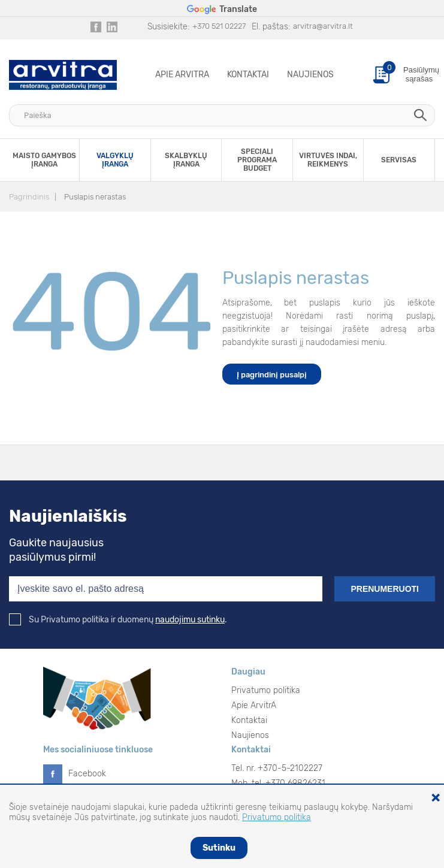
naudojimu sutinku (190, 620)
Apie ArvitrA (182, 75)
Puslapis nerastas (95, 197)
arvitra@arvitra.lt (323, 26)
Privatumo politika (266, 690)
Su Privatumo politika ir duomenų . (118, 620)
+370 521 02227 (219, 26)
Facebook (87, 774)
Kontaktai (248, 75)
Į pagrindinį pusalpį (272, 375)
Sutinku (219, 848)
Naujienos (310, 75)
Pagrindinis (29, 197)
